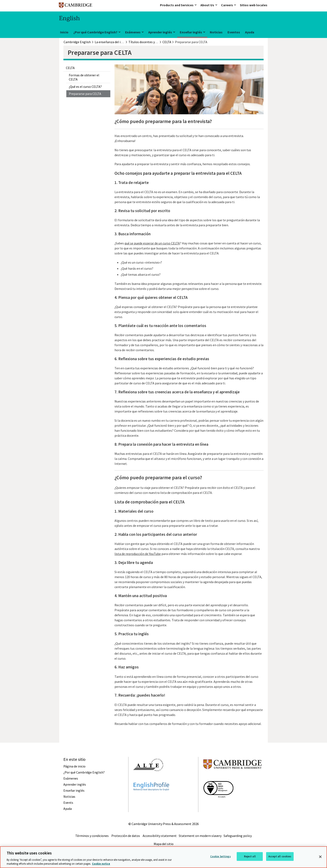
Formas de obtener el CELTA (84, 77)
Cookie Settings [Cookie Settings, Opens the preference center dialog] (220, 856)
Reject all (250, 856)
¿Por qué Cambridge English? (95, 32)
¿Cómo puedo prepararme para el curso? (158, 477)
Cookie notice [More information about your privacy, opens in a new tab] (101, 864)
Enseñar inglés (191, 32)
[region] (163, 857)
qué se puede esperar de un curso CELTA (152, 243)
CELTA (70, 68)
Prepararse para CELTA (85, 94)
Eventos (234, 32)
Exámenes (133, 32)
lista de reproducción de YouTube (138, 554)
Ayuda (250, 32)
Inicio (64, 32)
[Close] (320, 857)
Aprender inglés (160, 32)
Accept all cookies (280, 856)
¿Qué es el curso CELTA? (85, 87)
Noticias (216, 32)
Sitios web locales (254, 5)
